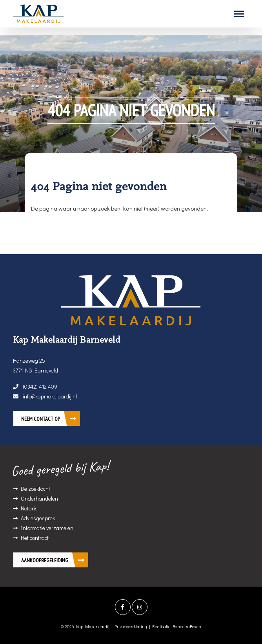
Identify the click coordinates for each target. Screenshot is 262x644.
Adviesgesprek (38, 518)
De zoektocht (35, 489)
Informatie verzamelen (47, 528)
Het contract (35, 538)
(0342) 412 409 (35, 386)
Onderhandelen (39, 498)
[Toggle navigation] (239, 14)
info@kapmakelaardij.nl (45, 396)
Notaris (29, 508)
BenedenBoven (187, 627)
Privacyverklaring (131, 627)
